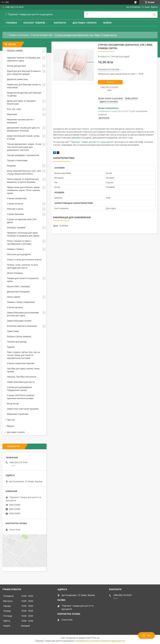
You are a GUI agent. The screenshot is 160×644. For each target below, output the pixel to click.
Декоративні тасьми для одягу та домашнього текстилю (23, 129)
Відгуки (11, 426)
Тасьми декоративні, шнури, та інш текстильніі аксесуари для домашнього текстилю (24, 147)
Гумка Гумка (13, 331)
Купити (110, 82)
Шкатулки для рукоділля (19, 254)
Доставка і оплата (85, 23)
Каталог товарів (34, 23)
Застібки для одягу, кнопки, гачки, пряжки (23, 370)
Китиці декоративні (16, 66)
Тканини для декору (17, 342)
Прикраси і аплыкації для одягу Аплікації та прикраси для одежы (23, 234)
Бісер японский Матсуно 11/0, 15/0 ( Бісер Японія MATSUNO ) (24, 172)
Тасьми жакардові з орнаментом (23, 155)
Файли (107, 23)
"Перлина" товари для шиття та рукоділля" (92, 142)
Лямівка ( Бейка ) (15, 249)
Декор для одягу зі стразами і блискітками (21, 102)
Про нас (11, 420)
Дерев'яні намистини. (18, 79)
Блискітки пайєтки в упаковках (22, 326)
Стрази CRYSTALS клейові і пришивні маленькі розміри (21, 397)
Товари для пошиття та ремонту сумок (23, 280)
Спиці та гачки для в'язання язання (24, 260)
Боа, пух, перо (14, 109)
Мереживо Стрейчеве (18, 414)
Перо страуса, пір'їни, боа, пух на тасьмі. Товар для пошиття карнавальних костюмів (23, 355)
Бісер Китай (13, 404)
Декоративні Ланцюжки (18, 292)
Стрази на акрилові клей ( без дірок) (22, 221)
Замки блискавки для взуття (21, 382)
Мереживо (12, 114)
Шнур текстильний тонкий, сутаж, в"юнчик (23, 137)
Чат (146, 635)
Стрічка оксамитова (42, 35)
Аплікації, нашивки (16, 228)
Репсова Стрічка (15, 209)
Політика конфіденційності (113, 641)
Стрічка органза (15, 307)
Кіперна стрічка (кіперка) (19, 336)
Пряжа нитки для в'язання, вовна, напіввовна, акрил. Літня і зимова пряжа (24, 190)
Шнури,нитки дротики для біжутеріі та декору (24, 94)
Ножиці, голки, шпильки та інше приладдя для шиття (22, 266)
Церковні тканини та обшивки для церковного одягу (24, 59)
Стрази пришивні (15, 214)
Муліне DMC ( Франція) (18, 286)
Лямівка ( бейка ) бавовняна (21, 302)
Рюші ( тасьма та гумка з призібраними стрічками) (19, 242)
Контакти (60, 23)
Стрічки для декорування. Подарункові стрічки (20, 389)
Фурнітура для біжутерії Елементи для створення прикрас (24, 73)
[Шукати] (154, 15)
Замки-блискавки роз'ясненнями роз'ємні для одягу (23, 314)
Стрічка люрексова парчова (21, 363)
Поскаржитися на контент (87, 641)
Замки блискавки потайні (19, 321)
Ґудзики (11, 347)
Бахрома (11, 166)
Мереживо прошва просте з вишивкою (21, 121)
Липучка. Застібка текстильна (22, 377)
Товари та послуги (19, 35)
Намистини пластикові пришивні (23, 409)
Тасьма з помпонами (17, 160)
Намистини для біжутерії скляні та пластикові (24, 86)
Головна (11, 23)
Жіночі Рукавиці (15, 273)
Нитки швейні (14, 297)
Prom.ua (96, 638)
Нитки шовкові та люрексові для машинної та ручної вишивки (23, 181)
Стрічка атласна (15, 204)
